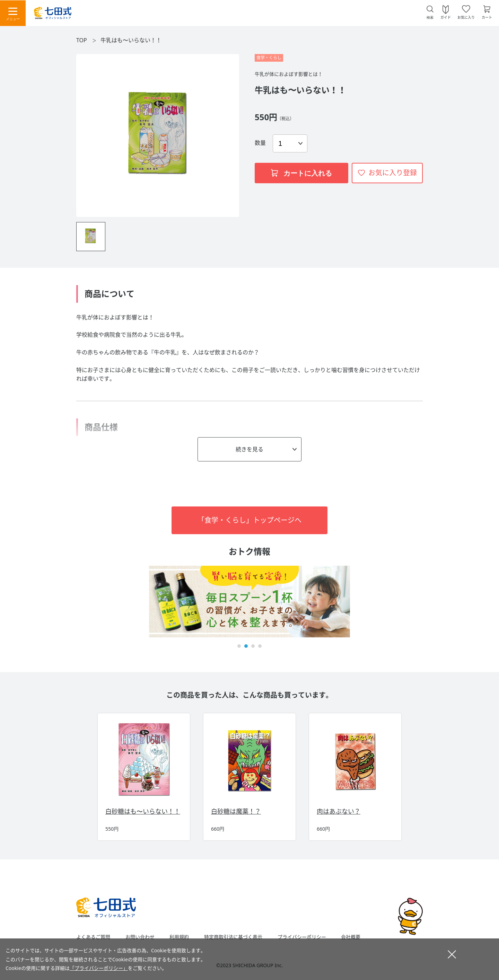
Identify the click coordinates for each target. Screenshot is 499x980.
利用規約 (179, 937)
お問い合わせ (140, 937)
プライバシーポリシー (302, 937)
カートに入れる (301, 173)
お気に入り (466, 17)
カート (487, 17)
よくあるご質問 (93, 937)
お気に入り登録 (393, 173)
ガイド (446, 17)
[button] (239, 646)
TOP (82, 40)
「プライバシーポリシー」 (99, 968)
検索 (430, 17)
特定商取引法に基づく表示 (233, 937)
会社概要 (351, 937)
